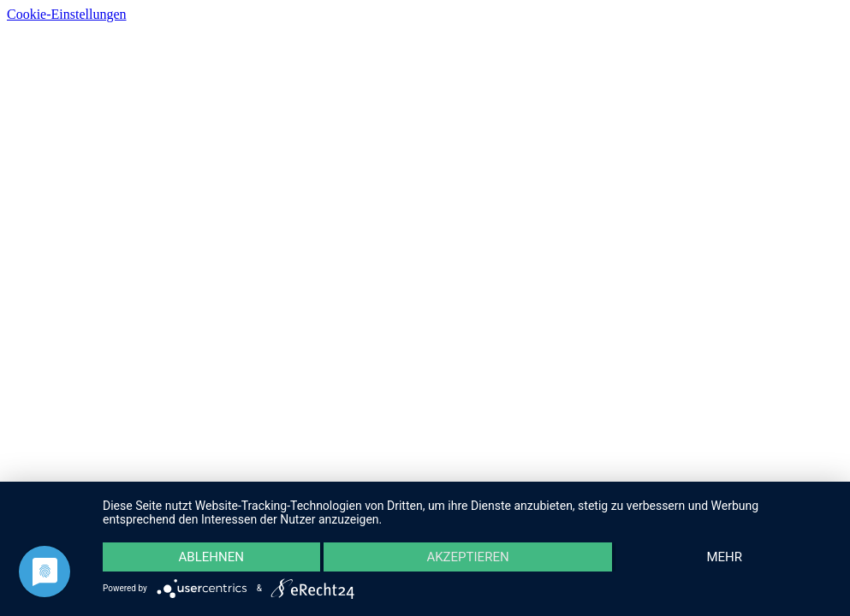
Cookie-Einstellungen (67, 14)
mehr (724, 557)
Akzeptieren (467, 557)
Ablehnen (211, 557)
